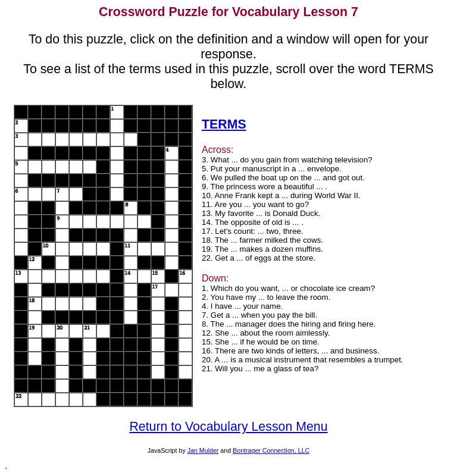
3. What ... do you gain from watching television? (287, 160)
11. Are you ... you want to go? (255, 204)
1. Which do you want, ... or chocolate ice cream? (288, 288)
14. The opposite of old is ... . (253, 222)
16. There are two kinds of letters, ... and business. (290, 351)
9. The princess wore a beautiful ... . (265, 187)
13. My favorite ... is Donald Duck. (261, 213)
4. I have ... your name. (242, 306)
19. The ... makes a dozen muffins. (262, 249)
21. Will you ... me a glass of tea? (260, 369)
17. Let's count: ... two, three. (253, 231)
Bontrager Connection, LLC (271, 450)
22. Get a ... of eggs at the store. (259, 258)
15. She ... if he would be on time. (261, 342)
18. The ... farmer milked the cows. (262, 240)
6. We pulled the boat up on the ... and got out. (283, 178)
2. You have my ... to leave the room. (266, 297)
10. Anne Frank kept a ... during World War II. (281, 195)
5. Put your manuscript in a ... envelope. (272, 169)
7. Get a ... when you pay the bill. (259, 315)
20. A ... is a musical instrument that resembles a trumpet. (303, 360)
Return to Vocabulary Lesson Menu (228, 427)
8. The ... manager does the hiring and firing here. (289, 324)
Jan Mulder (203, 450)
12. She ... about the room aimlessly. (266, 333)
